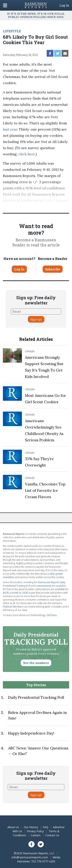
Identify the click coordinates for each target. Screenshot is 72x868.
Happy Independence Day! (31, 733)
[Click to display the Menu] (5, 5)
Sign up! (36, 319)
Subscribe (53, 269)
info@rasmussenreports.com (30, 857)
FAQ (46, 827)
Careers (36, 835)
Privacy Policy (35, 831)
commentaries (43, 586)
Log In (64, 5)
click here (27, 154)
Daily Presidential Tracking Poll (36, 697)
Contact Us (52, 835)
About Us (13, 827)
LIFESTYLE (12, 31)
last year (10, 129)
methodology (46, 207)
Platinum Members (13, 607)
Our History (31, 827)
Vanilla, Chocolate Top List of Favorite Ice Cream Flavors (45, 490)
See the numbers (36, 663)
